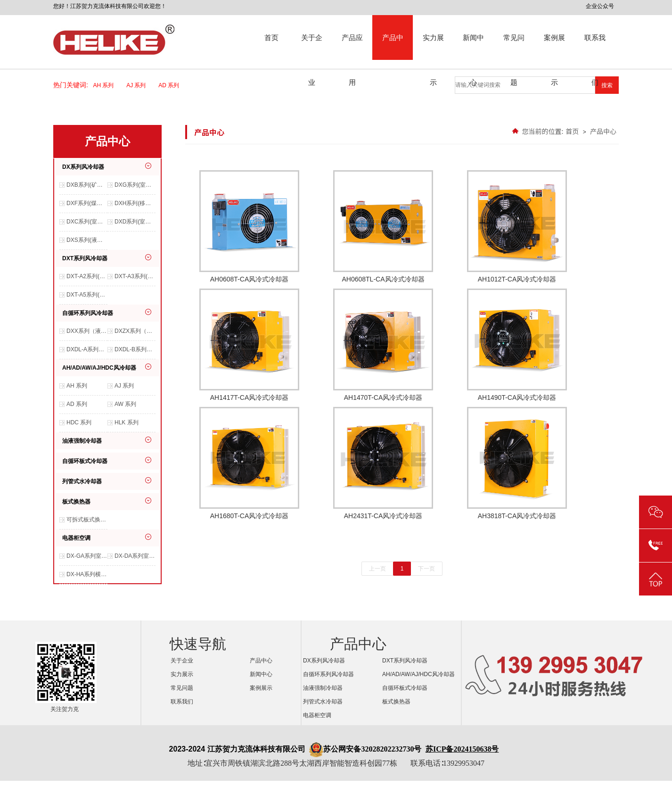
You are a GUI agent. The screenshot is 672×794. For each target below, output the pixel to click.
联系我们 (595, 47)
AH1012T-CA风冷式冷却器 (517, 227)
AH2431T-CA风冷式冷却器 (383, 463)
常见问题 (514, 47)
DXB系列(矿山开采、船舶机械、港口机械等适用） (87, 185)
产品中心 (393, 47)
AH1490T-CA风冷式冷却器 (517, 345)
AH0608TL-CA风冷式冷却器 (383, 227)
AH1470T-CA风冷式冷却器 (383, 345)
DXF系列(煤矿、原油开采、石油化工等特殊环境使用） (87, 203)
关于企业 (312, 47)
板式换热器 (76, 502)
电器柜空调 (76, 538)
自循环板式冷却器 (85, 461)
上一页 (377, 569)
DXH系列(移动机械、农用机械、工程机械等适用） (135, 203)
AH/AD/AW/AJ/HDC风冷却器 (99, 368)
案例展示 (554, 47)
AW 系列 (125, 404)
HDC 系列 (79, 422)
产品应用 (352, 47)
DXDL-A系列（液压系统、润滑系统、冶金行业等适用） (87, 349)
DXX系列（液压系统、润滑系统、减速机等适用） (87, 331)
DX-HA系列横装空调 (87, 574)
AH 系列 (107, 85)
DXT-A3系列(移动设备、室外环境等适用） (135, 276)
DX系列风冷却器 (83, 167)
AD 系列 (172, 85)
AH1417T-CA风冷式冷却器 (249, 345)
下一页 (426, 569)
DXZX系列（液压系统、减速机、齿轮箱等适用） (135, 331)
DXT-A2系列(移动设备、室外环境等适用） (87, 276)
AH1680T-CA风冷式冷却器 (249, 463)
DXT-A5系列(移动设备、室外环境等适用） (87, 295)
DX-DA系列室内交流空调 (135, 556)
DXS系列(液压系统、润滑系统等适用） (87, 240)
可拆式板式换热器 (87, 520)
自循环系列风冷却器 (88, 313)
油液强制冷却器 (82, 441)
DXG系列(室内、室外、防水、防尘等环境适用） (135, 185)
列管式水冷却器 (82, 481)
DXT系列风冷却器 (85, 258)
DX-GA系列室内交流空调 (87, 556)
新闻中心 (473, 47)
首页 (271, 37)
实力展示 (433, 47)
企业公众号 (600, 6)
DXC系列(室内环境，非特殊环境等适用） (87, 222)
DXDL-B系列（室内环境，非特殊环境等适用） (135, 349)
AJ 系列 (139, 85)
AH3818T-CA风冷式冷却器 (517, 463)
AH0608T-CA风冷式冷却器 (249, 227)
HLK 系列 (127, 422)
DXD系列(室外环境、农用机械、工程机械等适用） (135, 222)
